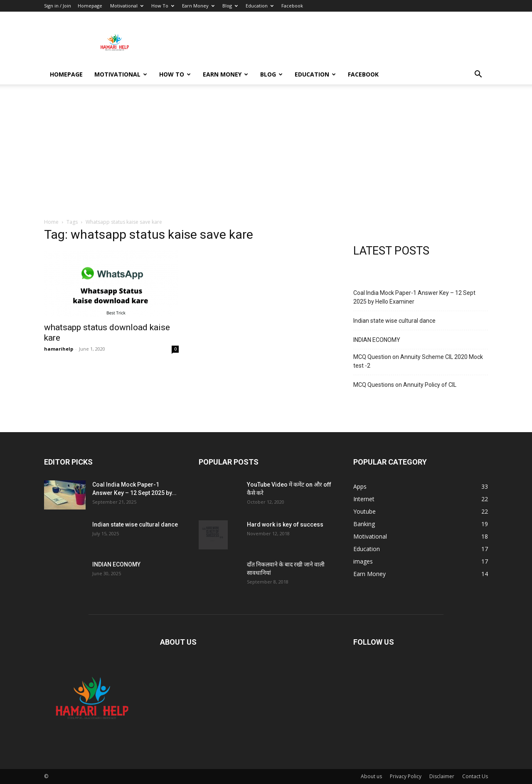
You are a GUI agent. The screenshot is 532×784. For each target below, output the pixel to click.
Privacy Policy (406, 776)
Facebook (292, 6)
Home (51, 222)
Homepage (90, 6)
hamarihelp (59, 349)
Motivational (127, 6)
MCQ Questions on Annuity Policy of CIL (405, 385)
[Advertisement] (266, 156)
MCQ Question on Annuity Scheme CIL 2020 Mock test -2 (418, 361)
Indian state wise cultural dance (394, 321)
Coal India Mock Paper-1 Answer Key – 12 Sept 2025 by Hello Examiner (414, 297)
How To (163, 6)
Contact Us (475, 776)
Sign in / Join (58, 6)
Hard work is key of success (285, 524)
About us (371, 776)
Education (260, 6)
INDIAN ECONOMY (377, 340)
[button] (478, 75)
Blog (230, 6)
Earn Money (198, 6)
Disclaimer (442, 776)
